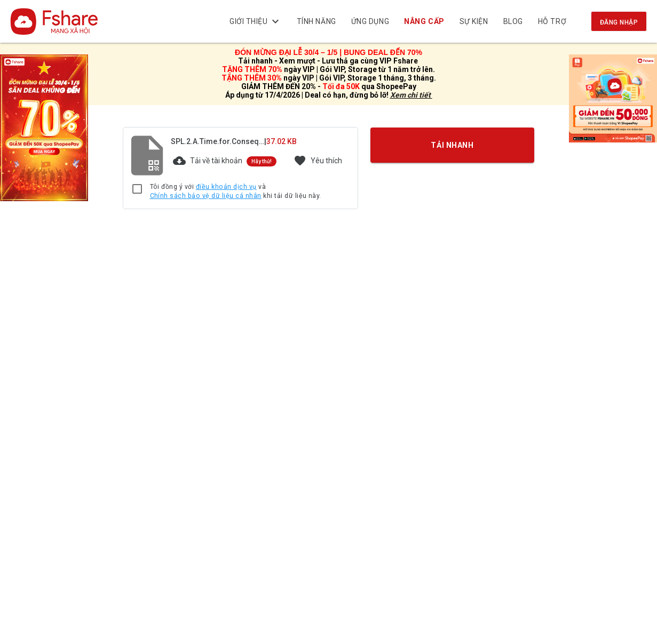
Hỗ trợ (552, 21)
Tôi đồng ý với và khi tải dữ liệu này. (236, 192)
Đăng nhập (619, 22)
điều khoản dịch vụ (226, 187)
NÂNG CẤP (425, 21)
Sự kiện (474, 21)
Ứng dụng (370, 21)
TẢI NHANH (452, 145)
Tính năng (316, 21)
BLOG (513, 21)
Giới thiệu (256, 21)
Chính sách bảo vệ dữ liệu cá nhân (206, 196)
